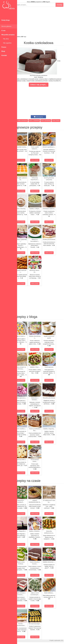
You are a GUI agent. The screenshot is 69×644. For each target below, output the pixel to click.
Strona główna (6, 26)
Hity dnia (5, 39)
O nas (3, 31)
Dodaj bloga (6, 20)
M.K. (67, 640)
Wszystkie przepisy (8, 35)
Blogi (3, 51)
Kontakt (4, 55)
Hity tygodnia (6, 43)
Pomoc (4, 47)
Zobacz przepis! (25, 160)
